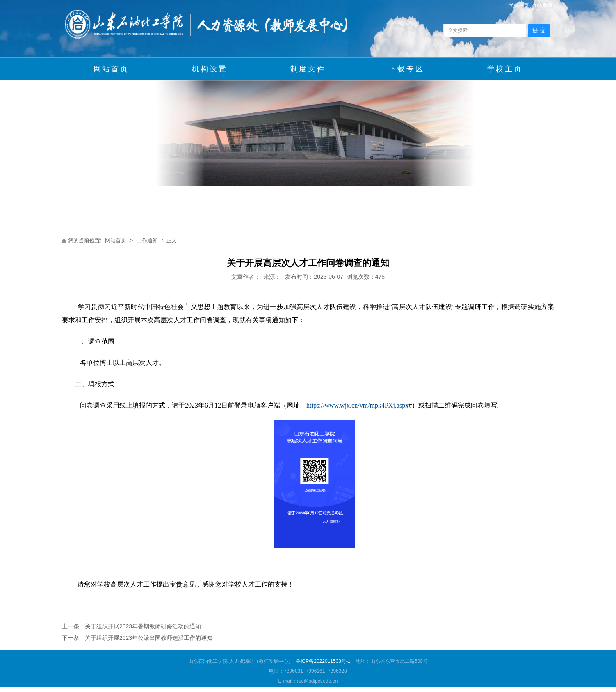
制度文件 (308, 69)
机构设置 (210, 69)
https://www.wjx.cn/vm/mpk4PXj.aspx (357, 405)
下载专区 (406, 69)
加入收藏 (543, 5)
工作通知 (147, 240)
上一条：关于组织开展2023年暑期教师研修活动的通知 (131, 626)
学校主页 (519, 5)
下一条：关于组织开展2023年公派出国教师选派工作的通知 (137, 638)
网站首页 (111, 69)
